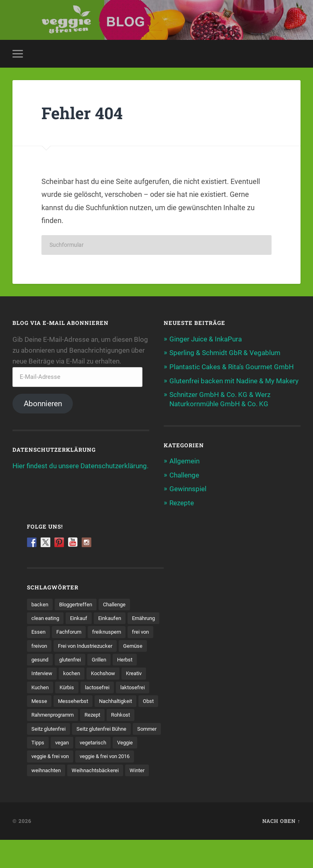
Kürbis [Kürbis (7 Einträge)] (39, 701)
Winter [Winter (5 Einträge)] (101, 798)
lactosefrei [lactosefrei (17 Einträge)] (71, 701)
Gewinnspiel (188, 488)
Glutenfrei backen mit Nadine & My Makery (234, 380)
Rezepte (182, 502)
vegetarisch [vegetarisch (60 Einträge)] (128, 756)
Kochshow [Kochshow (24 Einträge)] (74, 686)
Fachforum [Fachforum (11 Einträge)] (108, 630)
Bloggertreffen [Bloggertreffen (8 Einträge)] (78, 603)
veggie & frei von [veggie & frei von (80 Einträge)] (79, 770)
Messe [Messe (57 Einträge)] (140, 701)
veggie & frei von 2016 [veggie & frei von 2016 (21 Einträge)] (59, 784)
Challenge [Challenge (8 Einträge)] (120, 603)
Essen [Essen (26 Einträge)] (76, 630)
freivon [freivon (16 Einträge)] (112, 645)
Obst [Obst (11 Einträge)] (128, 715)
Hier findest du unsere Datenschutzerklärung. (80, 466)
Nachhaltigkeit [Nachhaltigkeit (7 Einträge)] (93, 715)
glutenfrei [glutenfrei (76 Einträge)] (43, 672)
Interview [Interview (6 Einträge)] (132, 672)
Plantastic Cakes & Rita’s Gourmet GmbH (232, 367)
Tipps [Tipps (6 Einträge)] (70, 756)
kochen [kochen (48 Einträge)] (40, 686)
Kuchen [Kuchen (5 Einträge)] (136, 686)
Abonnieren (43, 404)
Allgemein (184, 460)
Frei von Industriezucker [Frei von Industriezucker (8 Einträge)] (61, 659)
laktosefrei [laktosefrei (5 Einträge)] (108, 701)
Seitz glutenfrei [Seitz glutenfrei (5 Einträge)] (50, 742)
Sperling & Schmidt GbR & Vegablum (225, 353)
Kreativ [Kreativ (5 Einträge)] (107, 686)
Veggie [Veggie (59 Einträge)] (40, 770)
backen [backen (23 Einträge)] (40, 603)
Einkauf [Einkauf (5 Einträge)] (82, 617)
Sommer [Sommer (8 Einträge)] (42, 756)
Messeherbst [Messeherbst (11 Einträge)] (47, 715)
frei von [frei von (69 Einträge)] (83, 645)
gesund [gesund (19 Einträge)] (142, 659)
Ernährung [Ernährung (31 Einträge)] (45, 630)
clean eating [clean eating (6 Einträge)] (46, 617)
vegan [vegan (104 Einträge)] (95, 756)
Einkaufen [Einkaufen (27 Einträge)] (115, 617)
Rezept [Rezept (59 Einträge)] (98, 728)
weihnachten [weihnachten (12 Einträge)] (113, 784)
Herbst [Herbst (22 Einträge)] (101, 672)
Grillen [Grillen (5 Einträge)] (74, 672)
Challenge (184, 474)
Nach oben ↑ (281, 849)
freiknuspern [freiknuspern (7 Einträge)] (47, 645)
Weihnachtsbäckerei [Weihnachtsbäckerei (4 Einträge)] (57, 798)
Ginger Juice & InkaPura (206, 339)
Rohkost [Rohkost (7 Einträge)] (128, 728)
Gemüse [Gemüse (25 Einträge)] (112, 659)
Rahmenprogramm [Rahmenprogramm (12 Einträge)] (55, 728)
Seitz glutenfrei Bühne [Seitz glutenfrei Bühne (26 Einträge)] (106, 742)
